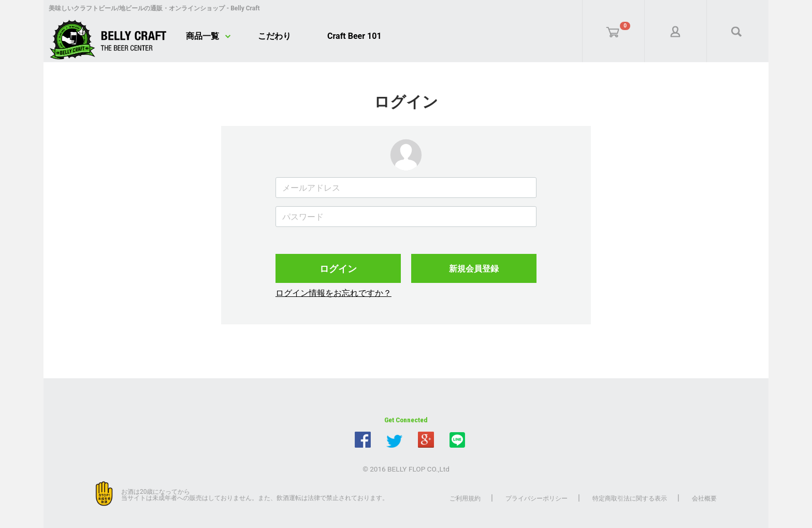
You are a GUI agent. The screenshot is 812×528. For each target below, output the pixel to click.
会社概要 (704, 498)
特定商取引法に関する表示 (630, 498)
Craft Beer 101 (354, 36)
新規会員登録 (474, 269)
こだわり (274, 36)
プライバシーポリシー (536, 498)
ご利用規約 (465, 498)
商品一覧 (202, 36)
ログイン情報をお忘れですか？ (334, 293)
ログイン (338, 269)
